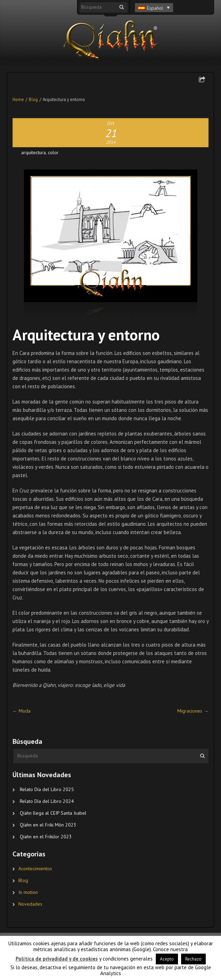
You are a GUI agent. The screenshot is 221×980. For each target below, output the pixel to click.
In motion (28, 892)
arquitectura (33, 152)
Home (18, 99)
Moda (25, 711)
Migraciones (190, 711)
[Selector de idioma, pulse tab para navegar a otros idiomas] (154, 8)
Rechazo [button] (193, 959)
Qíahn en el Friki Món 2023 (48, 825)
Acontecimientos (35, 869)
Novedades (30, 904)
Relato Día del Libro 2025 (47, 789)
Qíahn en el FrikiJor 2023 (46, 837)
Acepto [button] (167, 959)
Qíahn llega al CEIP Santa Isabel (53, 813)
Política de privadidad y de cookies (57, 959)
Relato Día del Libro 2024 (47, 801)
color (53, 152)
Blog (33, 99)
